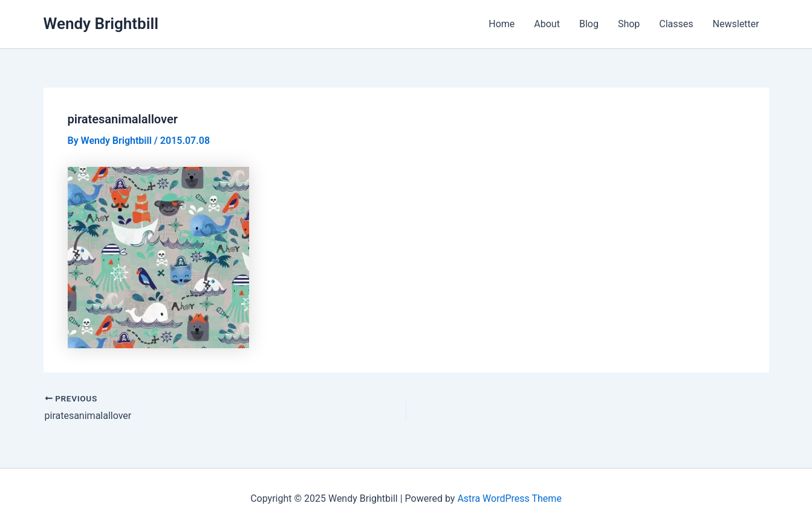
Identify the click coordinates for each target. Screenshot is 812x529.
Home (502, 24)
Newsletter (736, 24)
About (547, 24)
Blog (589, 24)
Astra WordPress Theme (509, 498)
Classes (676, 24)
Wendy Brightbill (101, 24)
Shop (629, 24)
